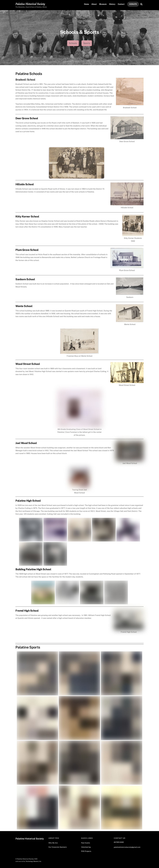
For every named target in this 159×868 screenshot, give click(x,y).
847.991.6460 (119, 841)
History (112, 4)
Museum (103, 4)
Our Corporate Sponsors (58, 846)
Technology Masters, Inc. (34, 860)
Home (86, 4)
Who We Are (53, 842)
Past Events (86, 842)
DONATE (133, 4)
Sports (87, 44)
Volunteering (86, 846)
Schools (73, 44)
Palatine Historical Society (25, 858)
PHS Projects (86, 850)
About (94, 4)
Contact (121, 4)
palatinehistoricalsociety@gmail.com (127, 846)
